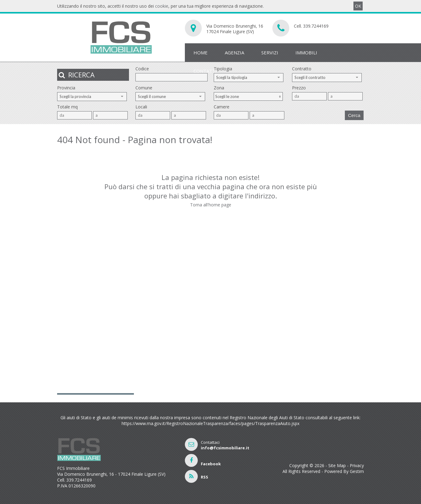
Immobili (306, 53)
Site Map (337, 465)
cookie (162, 6)
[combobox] (249, 78)
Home (201, 53)
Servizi (270, 53)
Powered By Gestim (344, 471)
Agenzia (234, 53)
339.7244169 (316, 26)
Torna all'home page (211, 205)
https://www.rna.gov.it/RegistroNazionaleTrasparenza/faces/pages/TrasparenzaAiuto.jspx (210, 423)
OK (358, 6)
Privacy (357, 465)
